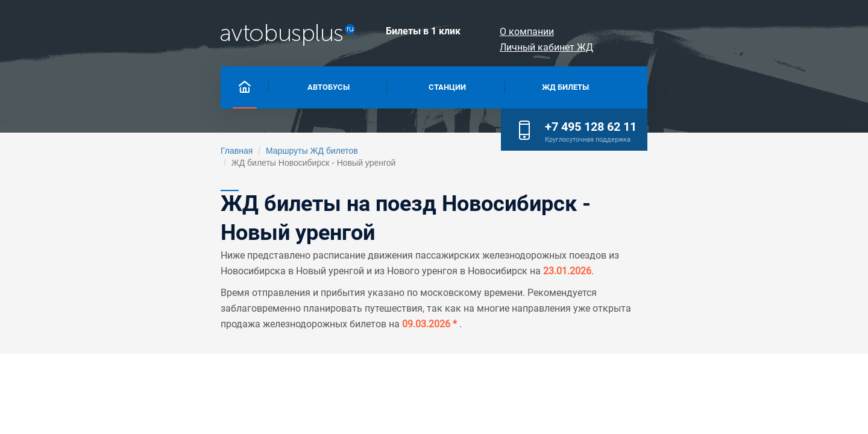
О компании (633, 32)
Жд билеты (529, 86)
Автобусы (210, 86)
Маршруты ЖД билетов (173, 151)
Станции (369, 86)
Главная (97, 151)
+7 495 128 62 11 (730, 84)
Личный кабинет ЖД (733, 32)
